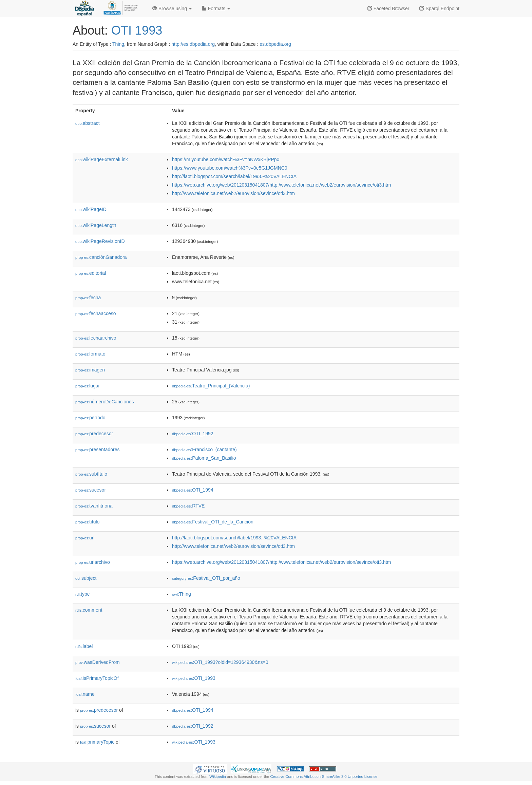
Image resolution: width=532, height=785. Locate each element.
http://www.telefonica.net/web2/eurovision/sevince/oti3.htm (233, 193)
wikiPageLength (96, 225)
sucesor (91, 490)
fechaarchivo (96, 338)
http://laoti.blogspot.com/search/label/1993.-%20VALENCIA (234, 176)
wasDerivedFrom (98, 662)
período (90, 418)
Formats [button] (216, 8)
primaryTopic (97, 742)
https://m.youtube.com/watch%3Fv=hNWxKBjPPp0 (226, 159)
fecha (88, 298)
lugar (88, 386)
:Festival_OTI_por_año (206, 578)
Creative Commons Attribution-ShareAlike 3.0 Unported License (324, 777)
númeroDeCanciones (105, 402)
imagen (90, 370)
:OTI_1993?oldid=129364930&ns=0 (220, 662)
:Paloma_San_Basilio (204, 458)
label (84, 646)
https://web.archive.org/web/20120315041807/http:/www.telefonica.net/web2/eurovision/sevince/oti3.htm (281, 185)
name (85, 694)
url (85, 538)
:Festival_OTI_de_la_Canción (213, 522)
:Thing (182, 594)
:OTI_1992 (193, 434)
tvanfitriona (94, 506)
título (87, 522)
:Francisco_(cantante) (204, 449)
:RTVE (188, 506)
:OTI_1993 (194, 678)
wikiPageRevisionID (100, 241)
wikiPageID (91, 209)
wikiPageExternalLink (102, 159)
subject (86, 578)
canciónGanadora (101, 257)
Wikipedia (218, 777)
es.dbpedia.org (275, 44)
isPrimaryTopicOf (97, 678)
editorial (91, 273)
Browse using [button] (172, 8)
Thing (118, 44)
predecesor (94, 434)
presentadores (98, 449)
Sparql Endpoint (439, 8)
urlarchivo (93, 562)
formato (90, 354)
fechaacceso (96, 313)
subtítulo (91, 474)
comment (89, 610)
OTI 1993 (137, 30)
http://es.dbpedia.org (193, 44)
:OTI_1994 (193, 490)
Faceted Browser (388, 8)
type (83, 594)
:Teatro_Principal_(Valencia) (211, 386)
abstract (88, 123)
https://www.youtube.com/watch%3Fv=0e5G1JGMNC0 (230, 168)
